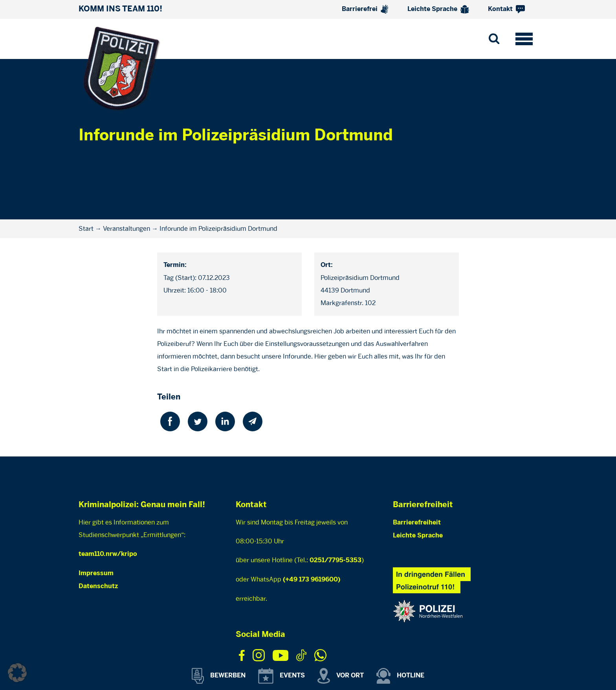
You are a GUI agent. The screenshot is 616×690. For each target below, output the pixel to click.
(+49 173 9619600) (312, 580)
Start (86, 229)
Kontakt (506, 9)
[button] (17, 673)
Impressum (96, 573)
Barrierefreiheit (417, 523)
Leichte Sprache (438, 9)
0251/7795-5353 (335, 560)
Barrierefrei (365, 9)
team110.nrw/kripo (108, 554)
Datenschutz (98, 586)
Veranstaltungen (126, 229)
